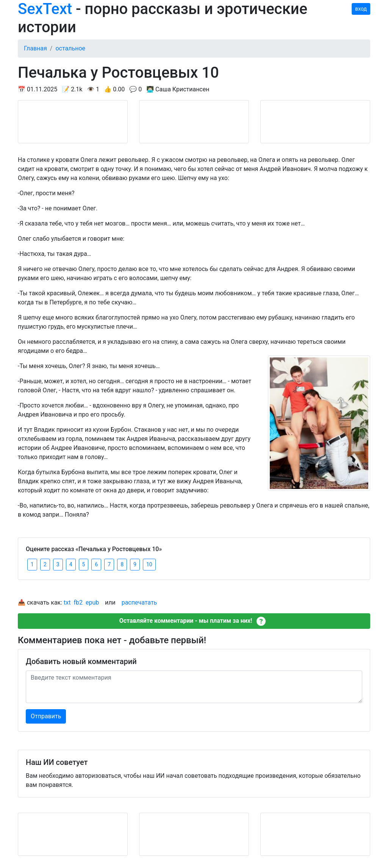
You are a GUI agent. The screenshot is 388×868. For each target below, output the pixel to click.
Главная (35, 48)
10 (149, 564)
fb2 (78, 602)
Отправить (46, 716)
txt (67, 602)
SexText (45, 9)
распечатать (139, 602)
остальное (70, 48)
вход (361, 9)
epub (92, 602)
